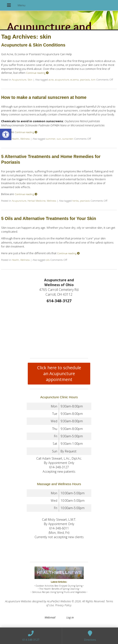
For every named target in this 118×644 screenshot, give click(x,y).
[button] (6, 134)
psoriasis (85, 79)
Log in (70, 617)
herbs (75, 201)
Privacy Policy (63, 605)
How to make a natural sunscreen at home (44, 97)
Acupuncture (19, 79)
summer (51, 139)
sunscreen (68, 139)
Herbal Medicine (36, 201)
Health (15, 139)
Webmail (50, 617)
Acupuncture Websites (18, 601)
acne (51, 79)
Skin (30, 79)
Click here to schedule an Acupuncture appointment (59, 374)
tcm (93, 79)
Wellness (25, 139)
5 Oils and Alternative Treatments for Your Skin (49, 218)
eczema (75, 79)
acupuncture (62, 79)
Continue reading (37, 73)
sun (59, 139)
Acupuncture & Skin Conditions (33, 45)
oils (48, 260)
